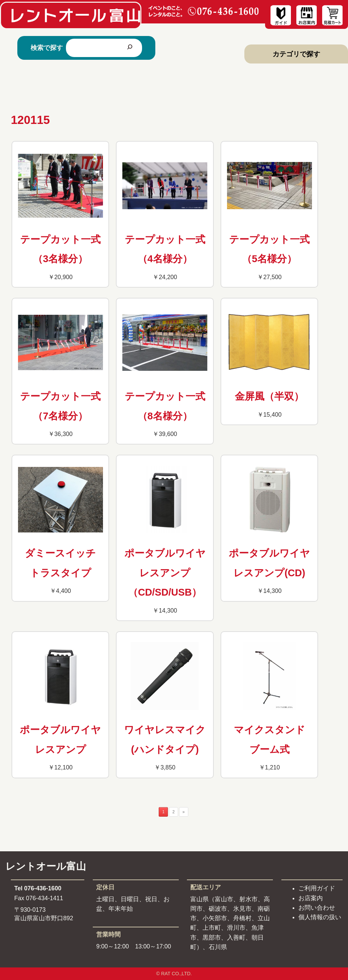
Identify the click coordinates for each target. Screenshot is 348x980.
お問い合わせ (317, 908)
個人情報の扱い (320, 917)
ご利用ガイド (317, 888)
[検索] (130, 48)
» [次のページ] (184, 812)
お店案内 (311, 898)
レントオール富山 (46, 866)
